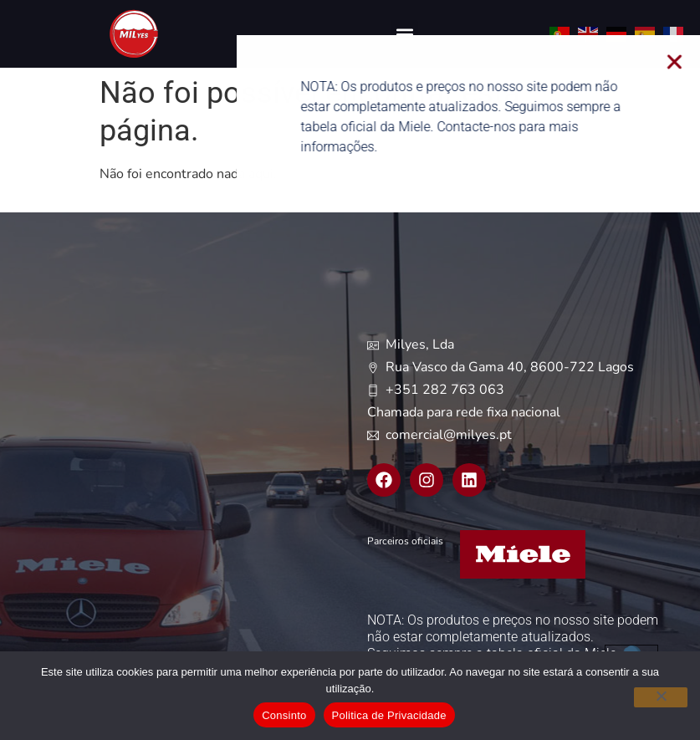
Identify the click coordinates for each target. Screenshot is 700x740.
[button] (404, 34)
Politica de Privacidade (389, 715)
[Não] (661, 697)
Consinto (284, 715)
